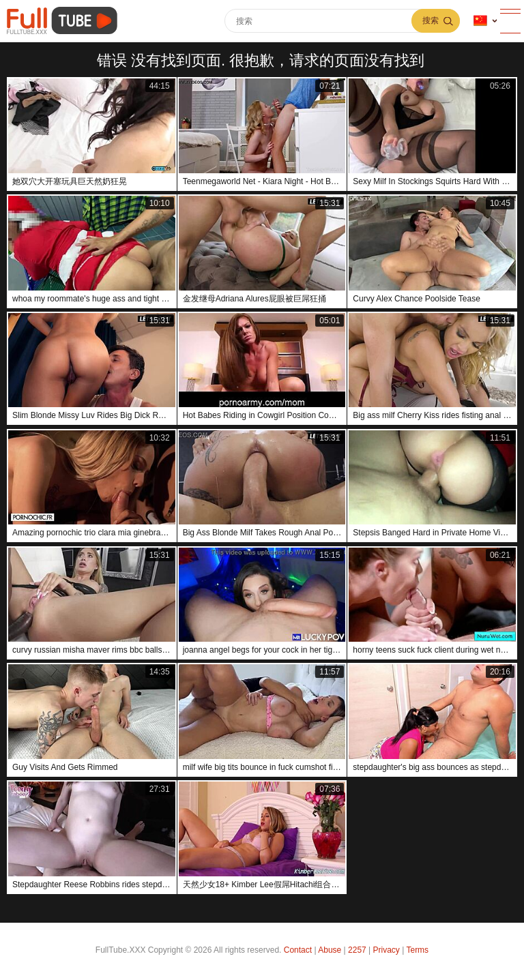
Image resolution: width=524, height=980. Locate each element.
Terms (417, 950)
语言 (480, 21)
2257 (357, 950)
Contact (298, 950)
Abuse (330, 950)
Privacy (387, 950)
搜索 (431, 20)
